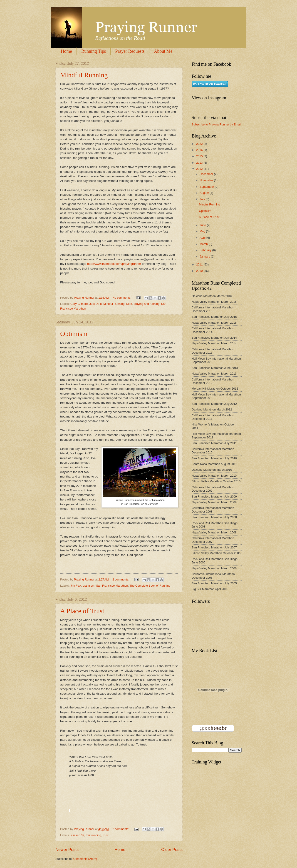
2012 (200, 169)
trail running (93, 835)
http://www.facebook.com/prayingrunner (114, 264)
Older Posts (172, 850)
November (207, 180)
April (203, 238)
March (204, 244)
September (207, 187)
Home (66, 51)
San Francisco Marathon (112, 586)
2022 (200, 144)
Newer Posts (67, 850)
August (205, 193)
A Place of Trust (82, 611)
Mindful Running (84, 75)
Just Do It (96, 304)
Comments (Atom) (85, 859)
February (206, 250)
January (205, 256)
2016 (200, 150)
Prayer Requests (130, 51)
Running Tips (94, 51)
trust (106, 835)
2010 (200, 271)
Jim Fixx (76, 586)
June (203, 225)
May (203, 231)
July (203, 199)
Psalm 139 (77, 835)
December (207, 174)
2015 (200, 156)
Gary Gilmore (79, 304)
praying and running (146, 304)
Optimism (74, 334)
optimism (89, 586)
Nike (129, 304)
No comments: (122, 298)
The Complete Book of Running (150, 586)
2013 (200, 163)
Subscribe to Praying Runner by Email (216, 124)
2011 (200, 264)
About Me (163, 51)
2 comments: (121, 579)
